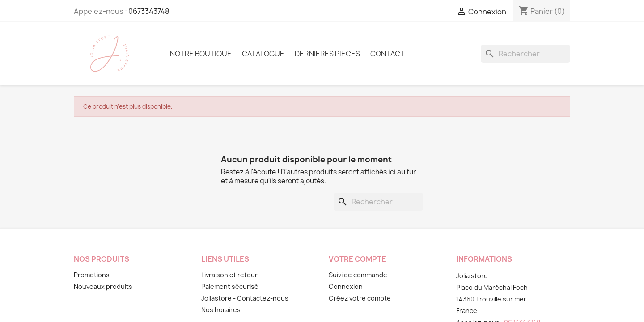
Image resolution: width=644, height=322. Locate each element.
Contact (388, 54)
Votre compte (357, 259)
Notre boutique (201, 54)
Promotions (92, 275)
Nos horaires (221, 310)
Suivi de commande (358, 275)
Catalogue (263, 54)
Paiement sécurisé (230, 286)
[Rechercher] (525, 54)
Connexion (346, 286)
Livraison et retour (229, 275)
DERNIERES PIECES (327, 54)
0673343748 (149, 11)
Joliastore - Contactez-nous (245, 298)
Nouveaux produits (103, 286)
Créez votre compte (360, 298)
